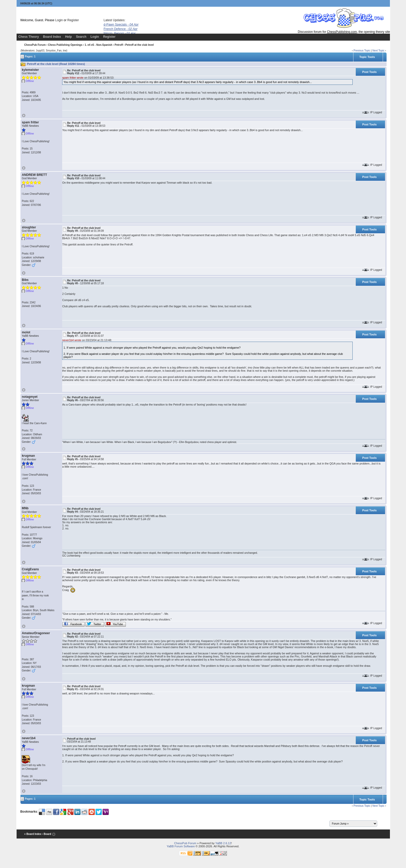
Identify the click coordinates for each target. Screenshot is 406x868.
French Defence (121, 29)
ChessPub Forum (35, 45)
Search (81, 37)
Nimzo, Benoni (120, 33)
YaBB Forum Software (181, 846)
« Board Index (33, 834)
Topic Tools (367, 57)
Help (68, 37)
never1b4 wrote (72, 340)
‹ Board (46, 834)
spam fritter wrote (73, 78)
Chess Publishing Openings (65, 45)
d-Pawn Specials (121, 25)
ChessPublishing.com (342, 32)
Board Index (52, 37)
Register (73, 20)
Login (59, 20)
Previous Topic (362, 51)
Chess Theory (29, 37)
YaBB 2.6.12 (223, 843)
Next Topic (378, 51)
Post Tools (369, 72)
